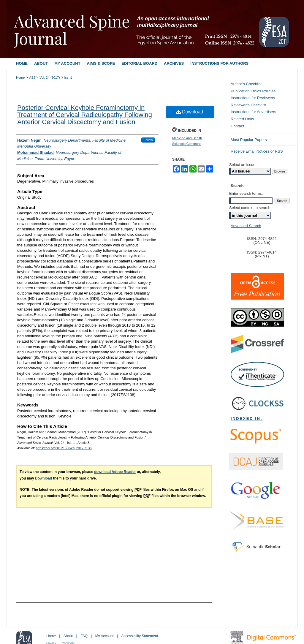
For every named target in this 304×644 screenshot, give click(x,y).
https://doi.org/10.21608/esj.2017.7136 (64, 448)
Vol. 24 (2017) (50, 77)
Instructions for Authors (219, 63)
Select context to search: (250, 208)
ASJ (32, 77)
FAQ (84, 636)
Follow (148, 140)
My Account (104, 636)
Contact (237, 126)
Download (190, 112)
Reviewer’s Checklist (248, 105)
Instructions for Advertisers (253, 112)
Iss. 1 (68, 77)
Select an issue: (243, 165)
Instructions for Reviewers (253, 98)
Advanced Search (246, 226)
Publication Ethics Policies (253, 91)
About (68, 636)
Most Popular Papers (249, 140)
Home (20, 77)
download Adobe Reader (115, 472)
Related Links (242, 119)
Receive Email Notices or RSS (257, 151)
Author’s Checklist (246, 84)
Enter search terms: (246, 193)
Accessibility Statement (140, 636)
